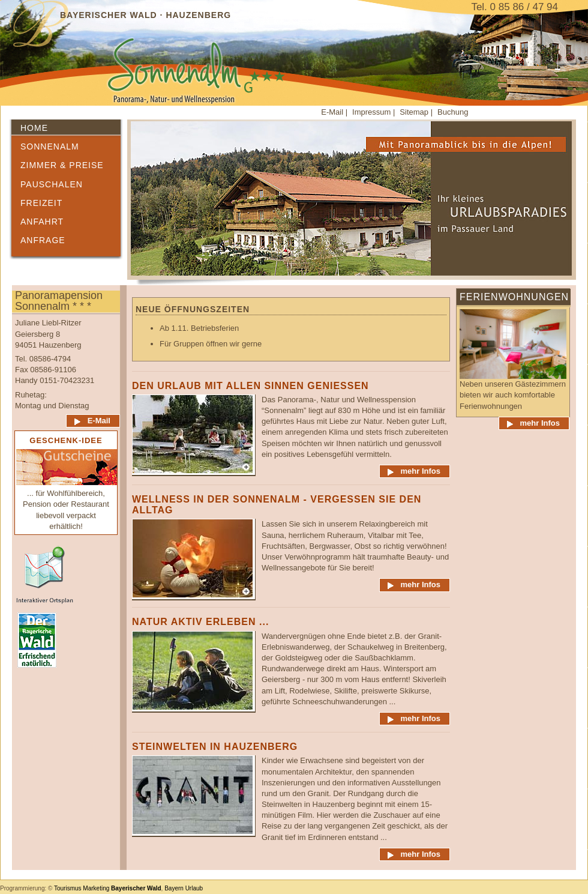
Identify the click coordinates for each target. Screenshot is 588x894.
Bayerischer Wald (136, 888)
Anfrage (43, 240)
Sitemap (415, 112)
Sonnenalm (50, 146)
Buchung (453, 112)
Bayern (174, 888)
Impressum (373, 112)
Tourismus (68, 888)
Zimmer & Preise (62, 165)
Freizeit (41, 203)
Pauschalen (52, 184)
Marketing (96, 888)
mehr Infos (421, 471)
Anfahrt (42, 222)
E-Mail (332, 112)
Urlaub (194, 888)
